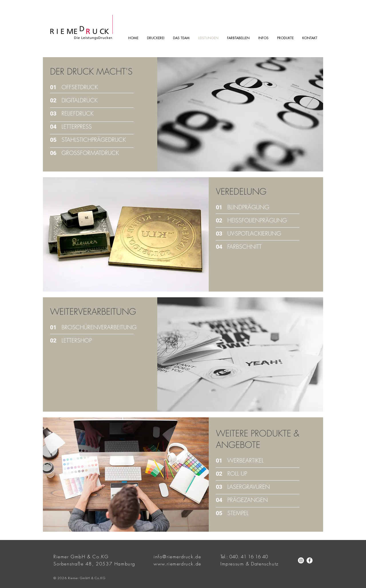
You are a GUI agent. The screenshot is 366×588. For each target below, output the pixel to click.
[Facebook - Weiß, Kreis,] (310, 560)
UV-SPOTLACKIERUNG (254, 233)
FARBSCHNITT (244, 247)
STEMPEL (238, 513)
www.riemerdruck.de (177, 564)
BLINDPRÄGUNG (248, 207)
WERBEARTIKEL (245, 460)
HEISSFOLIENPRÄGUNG (257, 220)
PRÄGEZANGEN (248, 500)
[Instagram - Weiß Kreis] (301, 560)
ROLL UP (237, 474)
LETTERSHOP (77, 340)
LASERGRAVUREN (249, 487)
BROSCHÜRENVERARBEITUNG (99, 327)
